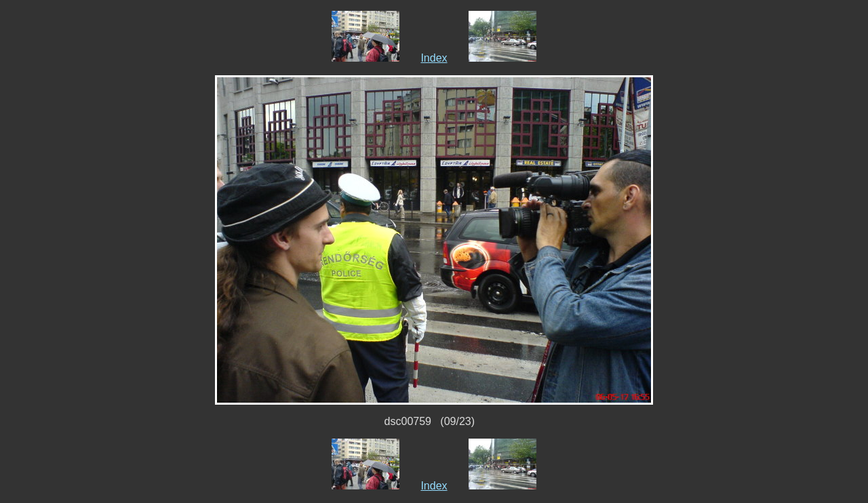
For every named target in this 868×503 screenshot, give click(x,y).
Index (434, 58)
